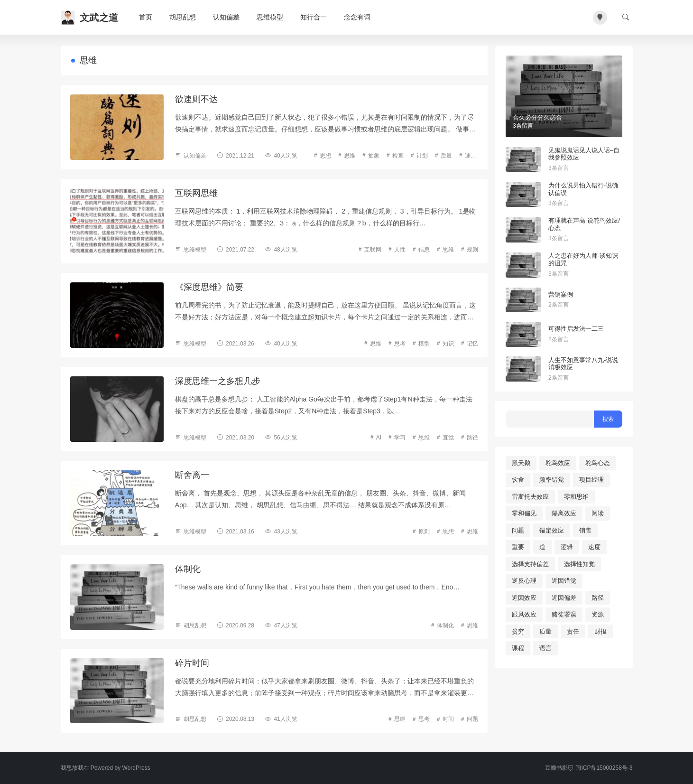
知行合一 (314, 17)
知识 (448, 344)
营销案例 (561, 294)
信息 (424, 250)
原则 (424, 532)
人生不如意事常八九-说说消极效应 (583, 364)
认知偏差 (226, 17)
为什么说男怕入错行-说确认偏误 (583, 189)
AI (379, 438)
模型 (424, 344)
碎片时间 (192, 663)
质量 (446, 156)
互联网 (373, 250)
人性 (400, 250)
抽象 (374, 156)
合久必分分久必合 (537, 117)
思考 (400, 344)
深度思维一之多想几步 (218, 381)
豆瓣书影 (556, 768)
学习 (400, 438)
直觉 (448, 438)
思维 (350, 156)
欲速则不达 (196, 99)
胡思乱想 (183, 17)
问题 (472, 719)
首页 (146, 17)
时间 (448, 719)
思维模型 (270, 17)
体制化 (188, 569)
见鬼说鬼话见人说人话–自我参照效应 (584, 154)
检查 (398, 156)
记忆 (472, 344)
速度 (471, 156)
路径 (472, 438)
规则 (472, 250)
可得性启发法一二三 (576, 329)
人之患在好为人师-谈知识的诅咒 (583, 259)
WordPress (136, 768)
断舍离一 (192, 475)
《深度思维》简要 (209, 287)
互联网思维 (196, 193)
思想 (325, 156)
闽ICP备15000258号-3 (600, 768)
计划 (422, 156)
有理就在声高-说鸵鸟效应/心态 (584, 224)
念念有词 (357, 17)
